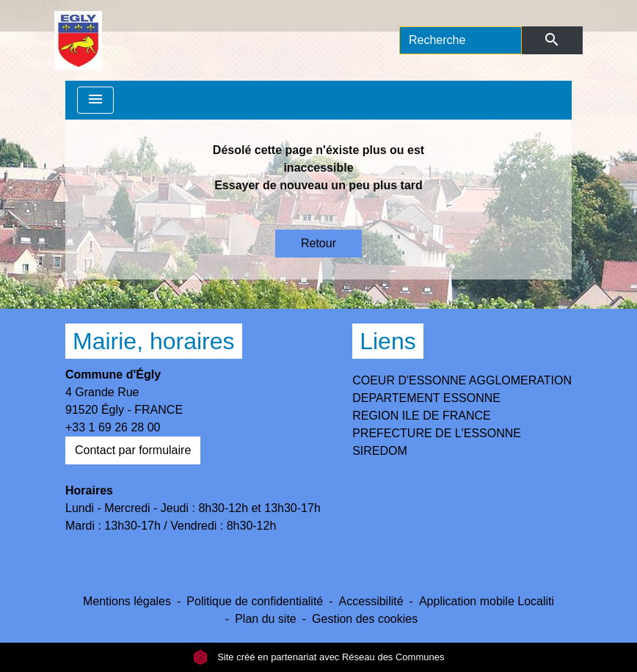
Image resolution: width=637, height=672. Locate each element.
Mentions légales (127, 601)
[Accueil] (78, 40)
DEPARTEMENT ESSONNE (426, 398)
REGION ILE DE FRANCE (421, 416)
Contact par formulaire (133, 450)
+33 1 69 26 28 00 (113, 427)
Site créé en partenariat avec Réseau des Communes (319, 657)
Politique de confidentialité (255, 601)
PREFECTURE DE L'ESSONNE (437, 433)
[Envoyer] (552, 40)
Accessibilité (371, 601)
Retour (318, 243)
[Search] (461, 40)
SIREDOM (380, 451)
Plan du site (266, 619)
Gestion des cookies (365, 619)
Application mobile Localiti (487, 601)
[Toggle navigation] (95, 100)
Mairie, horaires (154, 341)
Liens (388, 341)
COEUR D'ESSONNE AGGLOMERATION (462, 380)
